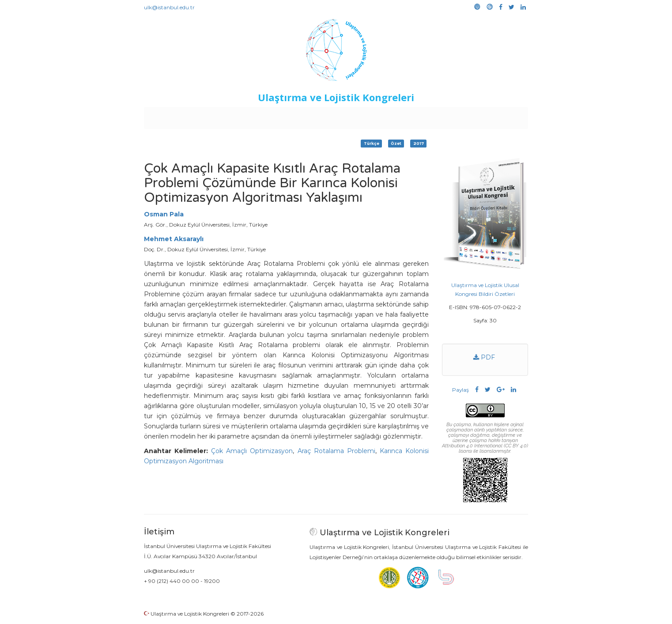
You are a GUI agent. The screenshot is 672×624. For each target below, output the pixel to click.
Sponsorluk (397, 116)
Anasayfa (181, 116)
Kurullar (213, 116)
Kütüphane (437, 116)
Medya (495, 116)
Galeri (469, 116)
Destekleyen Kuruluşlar (266, 116)
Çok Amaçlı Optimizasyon (252, 451)
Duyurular (359, 116)
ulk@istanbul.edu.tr (169, 7)
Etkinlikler (323, 116)
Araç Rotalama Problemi (336, 451)
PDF (484, 357)
